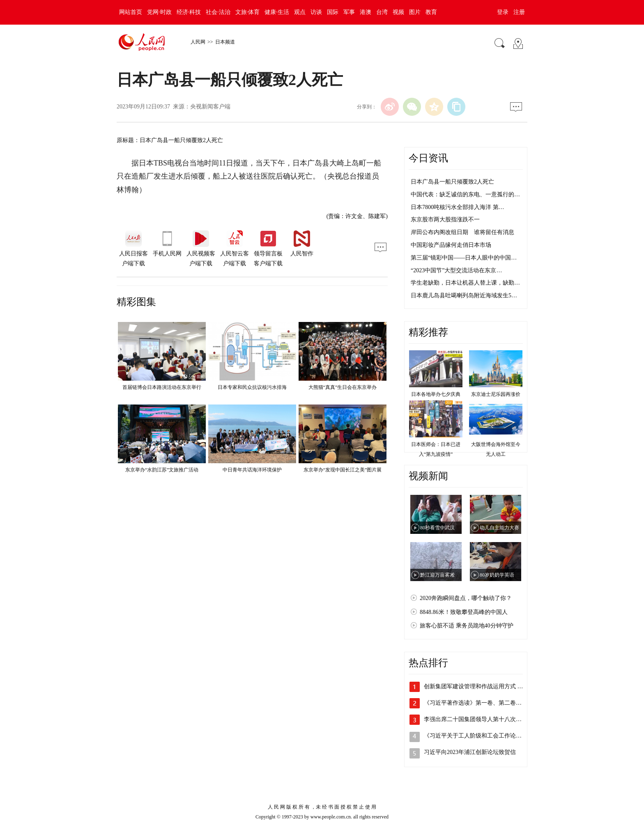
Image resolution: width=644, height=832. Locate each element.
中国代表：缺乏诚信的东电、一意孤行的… (465, 194)
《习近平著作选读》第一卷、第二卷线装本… (481, 703)
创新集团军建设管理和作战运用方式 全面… (479, 686)
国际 (333, 12)
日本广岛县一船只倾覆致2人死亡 (452, 182)
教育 (431, 12)
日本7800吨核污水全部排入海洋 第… (458, 207)
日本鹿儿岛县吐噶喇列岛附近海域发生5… (464, 295)
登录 (503, 12)
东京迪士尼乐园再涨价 (496, 394)
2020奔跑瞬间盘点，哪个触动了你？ (466, 598)
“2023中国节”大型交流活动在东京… (456, 270)
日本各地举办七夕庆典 (436, 394)
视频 (398, 12)
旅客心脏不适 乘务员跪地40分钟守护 (467, 626)
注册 (519, 12)
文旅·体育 (248, 12)
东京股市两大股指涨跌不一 (445, 219)
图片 (415, 12)
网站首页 (131, 12)
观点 (300, 12)
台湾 (382, 12)
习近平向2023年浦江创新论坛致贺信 (470, 752)
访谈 (316, 12)
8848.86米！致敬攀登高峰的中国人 (464, 612)
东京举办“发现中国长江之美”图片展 (343, 470)
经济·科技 (189, 12)
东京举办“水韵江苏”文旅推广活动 (162, 470)
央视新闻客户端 (210, 107)
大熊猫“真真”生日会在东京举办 (343, 387)
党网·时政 (159, 12)
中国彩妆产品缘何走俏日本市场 (451, 245)
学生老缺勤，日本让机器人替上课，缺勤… (465, 283)
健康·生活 (277, 12)
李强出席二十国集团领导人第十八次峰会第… (481, 719)
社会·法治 (218, 12)
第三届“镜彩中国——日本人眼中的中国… (464, 258)
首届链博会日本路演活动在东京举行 (162, 387)
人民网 (198, 42)
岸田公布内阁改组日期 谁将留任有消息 (462, 232)
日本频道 (225, 42)
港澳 (366, 12)
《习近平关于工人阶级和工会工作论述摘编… (481, 736)
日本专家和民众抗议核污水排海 (252, 387)
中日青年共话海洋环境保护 (252, 470)
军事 (349, 12)
